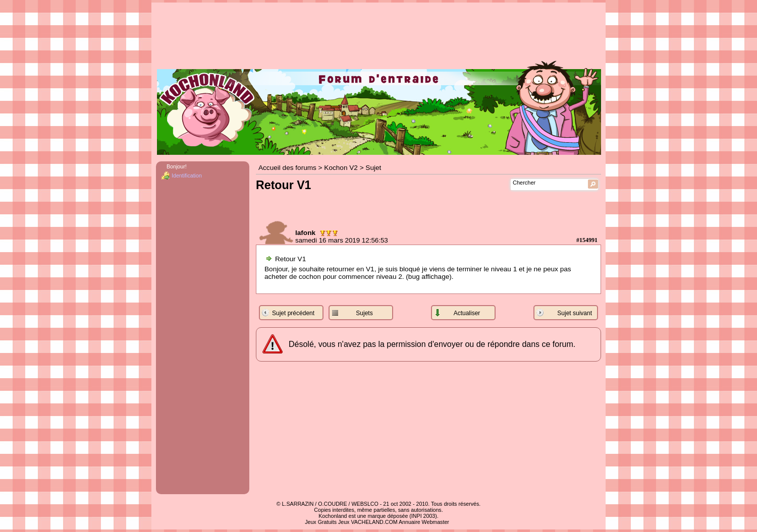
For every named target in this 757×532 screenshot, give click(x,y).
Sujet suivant (575, 313)
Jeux (344, 522)
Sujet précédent (293, 313)
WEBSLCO (365, 504)
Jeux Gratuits (321, 522)
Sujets (364, 313)
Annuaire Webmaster (424, 522)
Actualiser (467, 313)
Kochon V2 (341, 168)
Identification (187, 175)
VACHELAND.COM (374, 522)
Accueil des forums (287, 168)
